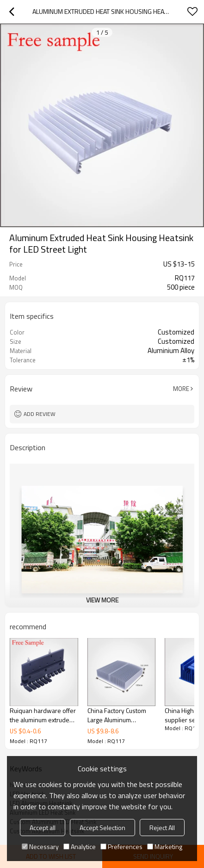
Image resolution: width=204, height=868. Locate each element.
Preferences (121, 846)
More (181, 389)
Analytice (80, 846)
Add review (40, 414)
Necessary (40, 846)
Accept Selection (102, 828)
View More (102, 600)
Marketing (165, 846)
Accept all (43, 828)
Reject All (162, 828)
